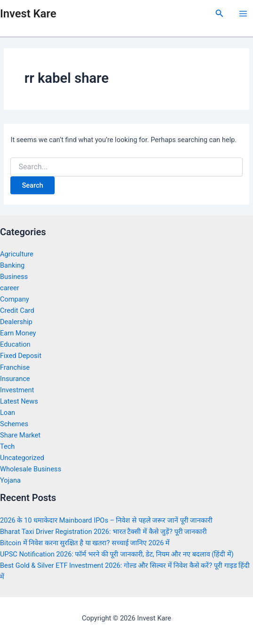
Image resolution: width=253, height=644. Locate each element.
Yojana (10, 480)
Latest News (19, 401)
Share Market (20, 435)
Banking (12, 265)
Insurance (15, 379)
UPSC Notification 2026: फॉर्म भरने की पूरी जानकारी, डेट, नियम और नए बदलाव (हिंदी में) (117, 554)
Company (15, 299)
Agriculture (17, 254)
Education (15, 344)
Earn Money (18, 333)
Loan (8, 413)
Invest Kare (28, 14)
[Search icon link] (220, 13)
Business (14, 277)
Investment (17, 390)
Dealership (16, 322)
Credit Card (17, 310)
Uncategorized (22, 458)
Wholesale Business (31, 469)
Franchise (15, 367)
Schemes (14, 424)
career (10, 288)
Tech (7, 446)
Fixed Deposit (21, 356)
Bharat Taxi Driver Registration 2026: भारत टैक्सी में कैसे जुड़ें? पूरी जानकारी (103, 532)
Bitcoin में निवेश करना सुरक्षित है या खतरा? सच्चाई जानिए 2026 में (85, 543)
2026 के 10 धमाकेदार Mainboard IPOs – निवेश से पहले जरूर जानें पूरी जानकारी (106, 520)
